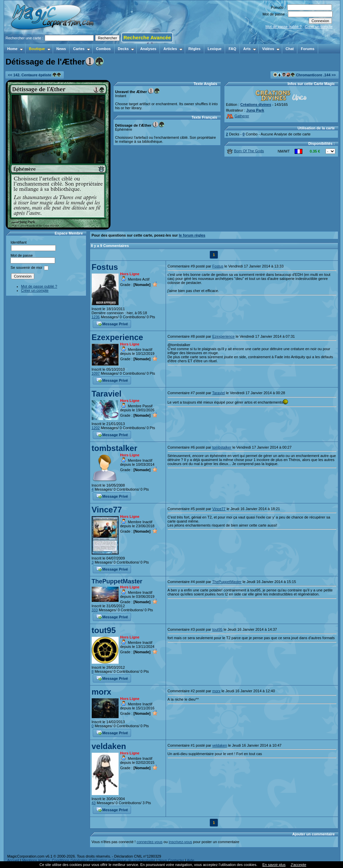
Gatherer (238, 116)
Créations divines (256, 105)
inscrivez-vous (180, 842)
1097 (96, 373)
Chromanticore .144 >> (305, 75)
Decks (126, 49)
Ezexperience (117, 337)
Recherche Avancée (147, 37)
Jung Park (255, 110)
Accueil (13, 860)
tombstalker (115, 448)
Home (15, 49)
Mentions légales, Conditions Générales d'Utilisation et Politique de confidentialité (89, 860)
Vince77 (107, 510)
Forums (307, 49)
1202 (96, 428)
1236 (96, 317)
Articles (173, 49)
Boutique (40, 49)
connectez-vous (150, 842)
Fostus (105, 267)
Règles (195, 49)
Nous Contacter (171, 860)
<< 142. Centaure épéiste (35, 75)
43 (94, 803)
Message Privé (112, 323)
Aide (190, 860)
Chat (290, 49)
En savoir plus (274, 865)
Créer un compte (319, 27)
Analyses (148, 49)
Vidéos (271, 49)
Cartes (81, 49)
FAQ (232, 49)
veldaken (109, 746)
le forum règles (192, 235)
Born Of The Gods (245, 151)
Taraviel (107, 394)
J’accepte (298, 865)
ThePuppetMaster (117, 581)
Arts (250, 49)
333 (95, 610)
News (61, 49)
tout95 (104, 630)
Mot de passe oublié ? (284, 27)
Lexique (215, 49)
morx (102, 692)
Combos (103, 49)
